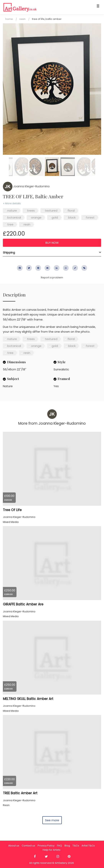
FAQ (59, 846)
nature (12, 211)
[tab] (52, 253)
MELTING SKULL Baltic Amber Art (28, 699)
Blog (67, 846)
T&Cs (76, 846)
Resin (22, 19)
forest (90, 217)
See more (52, 820)
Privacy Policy (46, 846)
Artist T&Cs (88, 846)
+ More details (12, 203)
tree (10, 224)
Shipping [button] (9, 252)
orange (36, 217)
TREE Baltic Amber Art (20, 793)
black (72, 217)
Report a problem (52, 277)
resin (27, 224)
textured (51, 211)
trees (31, 211)
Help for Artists (52, 850)
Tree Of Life (12, 510)
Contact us (28, 846)
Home (9, 19)
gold (55, 217)
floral (71, 211)
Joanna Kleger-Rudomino (26, 186)
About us (14, 846)
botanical (14, 217)
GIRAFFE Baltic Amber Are (23, 604)
